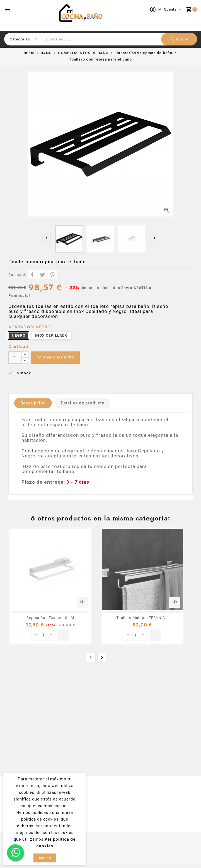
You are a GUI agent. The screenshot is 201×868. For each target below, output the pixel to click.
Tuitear (42, 275)
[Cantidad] (15, 358)
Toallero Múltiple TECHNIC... (142, 618)
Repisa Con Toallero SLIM (50, 618)
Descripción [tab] (33, 403)
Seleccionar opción (64, 635)
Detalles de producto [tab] (83, 403)
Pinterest (52, 275)
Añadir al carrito (55, 357)
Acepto (45, 858)
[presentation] (47, 238)
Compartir (32, 275)
